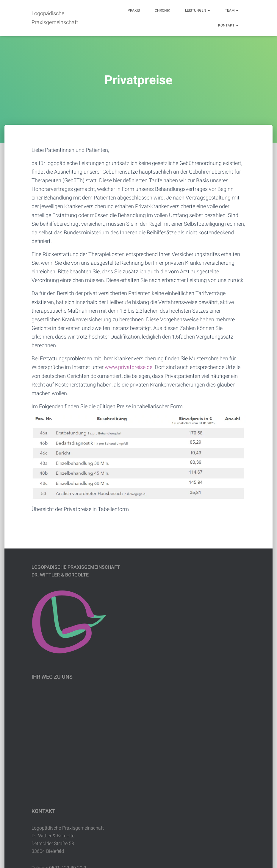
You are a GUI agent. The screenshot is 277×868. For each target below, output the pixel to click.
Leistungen (198, 10)
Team (232, 10)
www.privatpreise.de (129, 367)
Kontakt (228, 25)
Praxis (134, 10)
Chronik (162, 10)
